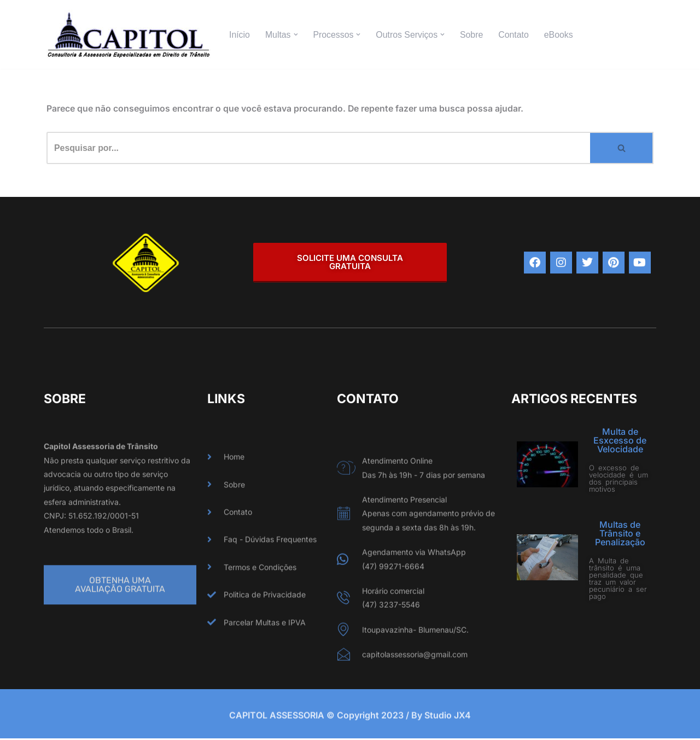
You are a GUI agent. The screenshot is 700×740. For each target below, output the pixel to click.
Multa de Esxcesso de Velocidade (620, 441)
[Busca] (318, 148)
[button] (296, 34)
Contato (516, 35)
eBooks (561, 35)
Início (240, 35)
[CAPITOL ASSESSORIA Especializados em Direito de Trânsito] (129, 34)
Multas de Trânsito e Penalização (620, 534)
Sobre (473, 35)
